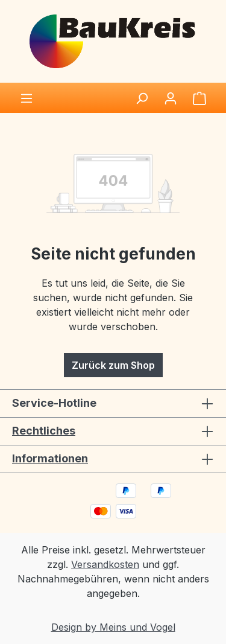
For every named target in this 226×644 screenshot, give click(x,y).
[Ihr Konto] (171, 98)
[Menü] (27, 98)
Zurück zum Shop (113, 365)
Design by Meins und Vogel (113, 627)
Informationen (50, 458)
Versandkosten (105, 564)
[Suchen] (142, 98)
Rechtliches (44, 431)
